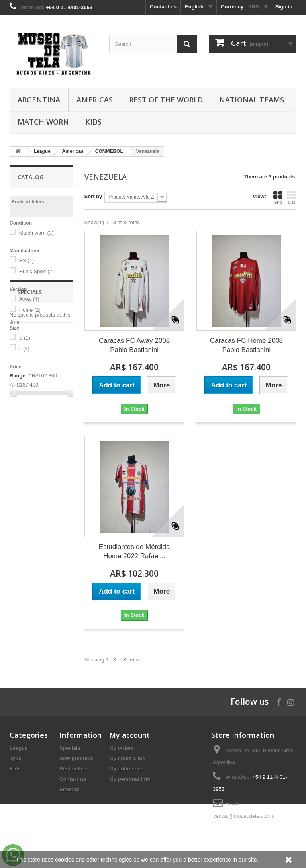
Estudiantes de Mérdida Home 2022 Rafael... (134, 551)
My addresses (126, 769)
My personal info (130, 779)
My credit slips (127, 758)
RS (27, 261)
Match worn (36, 233)
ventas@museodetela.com (243, 816)
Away (29, 299)
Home (30, 310)
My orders (122, 748)
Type (15, 758)
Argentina (39, 100)
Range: (18, 376)
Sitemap (70, 789)
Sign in (284, 7)
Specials (30, 423)
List (292, 197)
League (19, 748)
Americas (95, 100)
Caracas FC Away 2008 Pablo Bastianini (134, 345)
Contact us (163, 7)
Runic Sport (36, 271)
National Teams (252, 100)
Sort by (93, 196)
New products (76, 758)
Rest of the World (166, 100)
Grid (278, 197)
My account (129, 735)
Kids (93, 122)
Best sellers (74, 769)
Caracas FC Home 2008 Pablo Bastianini (246, 345)
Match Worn (43, 122)
